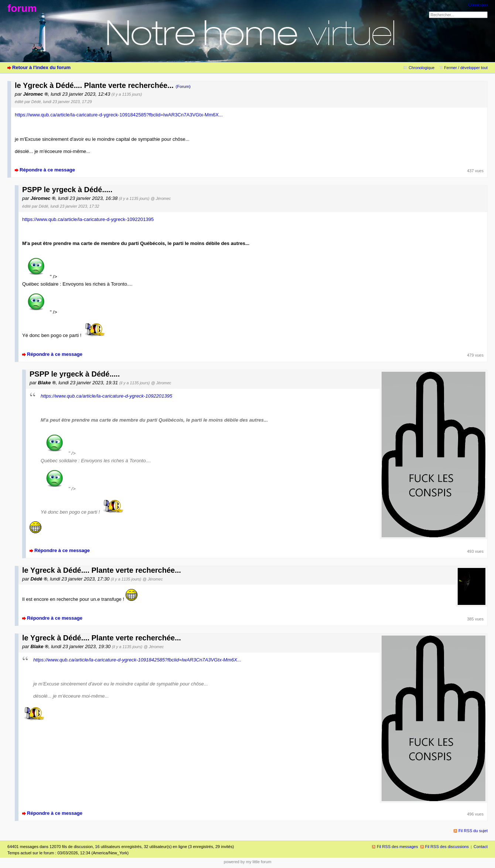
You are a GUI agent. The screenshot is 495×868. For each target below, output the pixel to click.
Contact (481, 847)
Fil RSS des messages (397, 847)
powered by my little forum (248, 862)
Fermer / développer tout (466, 68)
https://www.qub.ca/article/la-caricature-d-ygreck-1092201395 (88, 219)
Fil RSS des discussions (447, 847)
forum (22, 8)
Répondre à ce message (47, 170)
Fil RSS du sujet (473, 831)
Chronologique (421, 68)
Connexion (478, 5)
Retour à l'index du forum (41, 67)
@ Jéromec (161, 198)
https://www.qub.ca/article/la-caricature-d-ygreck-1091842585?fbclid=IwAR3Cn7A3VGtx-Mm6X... (119, 115)
